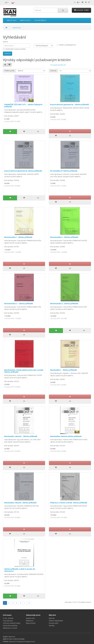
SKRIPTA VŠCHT (25, 20)
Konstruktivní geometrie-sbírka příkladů (23, 171)
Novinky (52, 626)
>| (29, 603)
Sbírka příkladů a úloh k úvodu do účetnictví (20, 570)
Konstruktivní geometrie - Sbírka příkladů (70, 104)
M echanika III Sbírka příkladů (64, 171)
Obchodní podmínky (10, 626)
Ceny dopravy (8, 621)
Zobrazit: (53, 71)
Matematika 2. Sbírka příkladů (64, 303)
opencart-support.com (27, 642)
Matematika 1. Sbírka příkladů (18, 237)
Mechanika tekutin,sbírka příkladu (66, 436)
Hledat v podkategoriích (66, 45)
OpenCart (12, 637)
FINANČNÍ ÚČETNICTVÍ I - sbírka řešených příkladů (23, 105)
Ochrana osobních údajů (12, 623)
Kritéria (5, 42)
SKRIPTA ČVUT (12, 20)
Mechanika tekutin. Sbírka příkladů (20, 503)
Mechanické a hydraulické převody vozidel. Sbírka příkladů (24, 371)
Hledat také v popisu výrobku (14, 49)
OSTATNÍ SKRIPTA (40, 20)
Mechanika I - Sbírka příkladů (64, 370)
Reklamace (30, 621)
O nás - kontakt (8, 618)
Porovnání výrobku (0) (58, 65)
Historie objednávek (56, 621)
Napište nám (30, 618)
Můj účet (52, 618)
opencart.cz (13, 642)
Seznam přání (54, 623)
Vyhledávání (17, 28)
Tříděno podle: (9, 71)
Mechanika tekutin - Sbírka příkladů (21, 436)
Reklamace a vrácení (10, 628)
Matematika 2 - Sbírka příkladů (19, 303)
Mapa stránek (31, 623)
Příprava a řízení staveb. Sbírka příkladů (69, 503)
